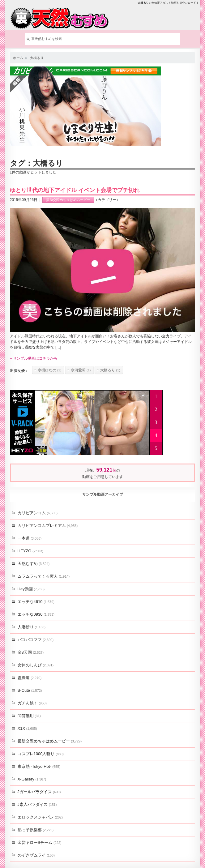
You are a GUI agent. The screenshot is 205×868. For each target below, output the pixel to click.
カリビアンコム (38, 513)
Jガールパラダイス (39, 792)
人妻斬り (32, 627)
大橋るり (37, 58)
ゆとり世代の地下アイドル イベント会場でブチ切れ (75, 190)
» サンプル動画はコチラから (34, 358)
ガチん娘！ (32, 703)
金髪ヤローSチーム (40, 842)
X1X (27, 728)
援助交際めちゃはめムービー (68, 200)
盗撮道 (30, 678)
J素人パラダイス (37, 804)
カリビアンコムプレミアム (48, 526)
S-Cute (30, 690)
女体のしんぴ (36, 665)
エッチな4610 (36, 602)
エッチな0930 (36, 614)
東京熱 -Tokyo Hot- (39, 766)
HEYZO (30, 551)
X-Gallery (32, 779)
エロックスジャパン (40, 817)
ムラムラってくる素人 (44, 576)
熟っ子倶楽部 (36, 830)
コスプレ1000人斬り (41, 754)
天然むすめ (34, 564)
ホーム (18, 58)
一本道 (30, 538)
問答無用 (29, 716)
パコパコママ (36, 640)
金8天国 (31, 652)
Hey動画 (31, 589)
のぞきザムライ (36, 855)
